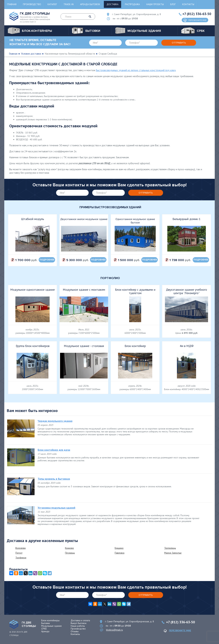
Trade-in (69, 4)
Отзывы (75, 631)
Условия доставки (31, 54)
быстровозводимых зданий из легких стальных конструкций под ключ (136, 70)
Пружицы (70, 553)
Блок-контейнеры (50, 620)
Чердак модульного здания (55, 421)
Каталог (52, 4)
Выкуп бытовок (79, 623)
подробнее (47, 260)
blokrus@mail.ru (114, 630)
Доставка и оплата (80, 620)
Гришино (119, 548)
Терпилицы (170, 548)
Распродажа (132, 4)
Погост (19, 553)
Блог (173, 4)
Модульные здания (51, 626)
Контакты (188, 4)
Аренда (45, 631)
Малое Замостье (173, 553)
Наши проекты (155, 4)
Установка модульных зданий (56, 508)
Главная (12, 4)
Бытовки (46, 623)
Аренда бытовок (90, 4)
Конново (69, 548)
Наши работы (78, 626)
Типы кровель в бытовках (54, 479)
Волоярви (21, 548)
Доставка (112, 4)
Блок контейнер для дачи (54, 450)
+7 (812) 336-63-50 (197, 14)
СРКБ (44, 629)
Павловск (120, 553)
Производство (32, 4)
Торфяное (21, 558)
